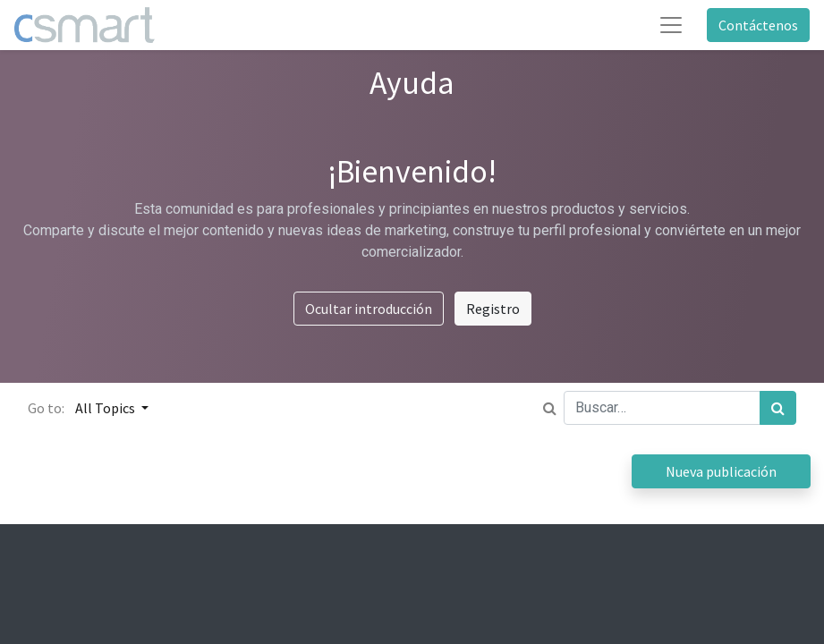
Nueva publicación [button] (721, 471)
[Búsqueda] (778, 408)
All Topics (106, 408)
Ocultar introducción (369, 309)
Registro (493, 309)
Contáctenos (758, 25)
